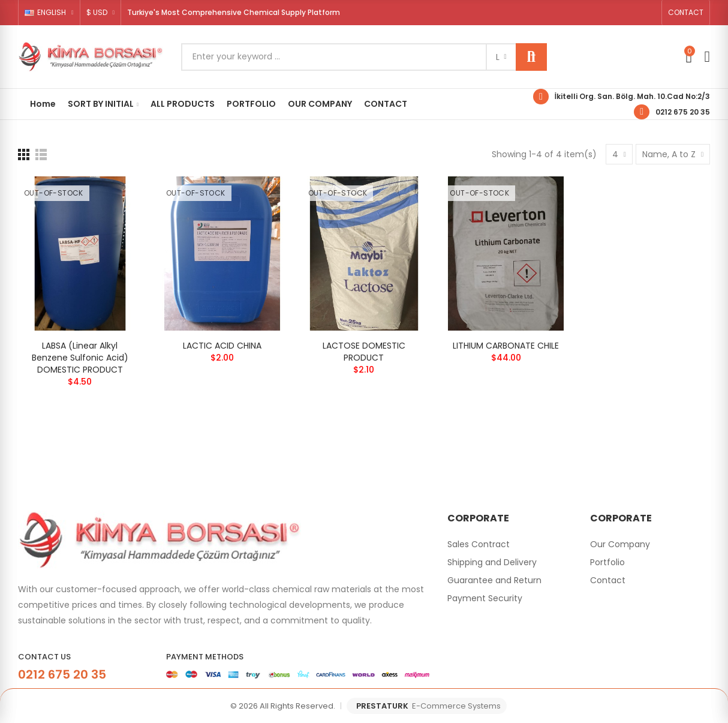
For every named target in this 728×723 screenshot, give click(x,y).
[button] (686, 13)
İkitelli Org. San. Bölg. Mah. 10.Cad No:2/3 (632, 96)
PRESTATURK (428, 706)
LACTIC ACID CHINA (222, 346)
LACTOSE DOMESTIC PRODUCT (364, 352)
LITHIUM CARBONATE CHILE (506, 346)
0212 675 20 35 (683, 112)
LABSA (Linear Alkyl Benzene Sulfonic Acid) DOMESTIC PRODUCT (80, 358)
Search (531, 57)
